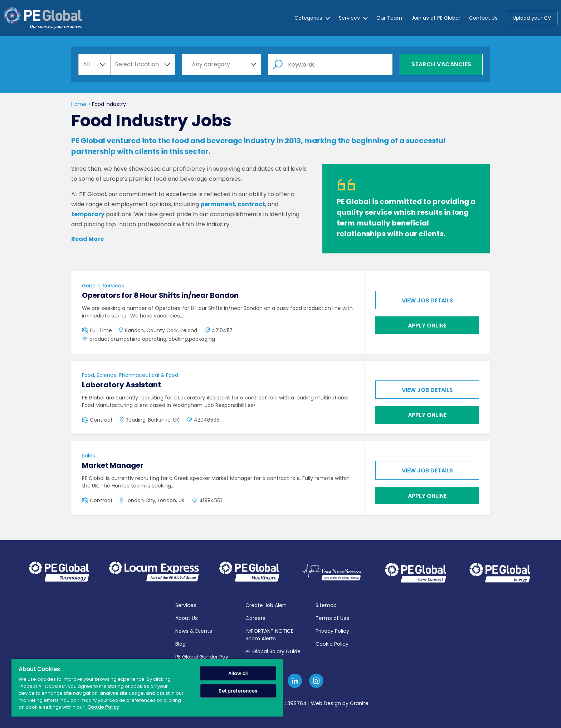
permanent (218, 204)
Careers (255, 617)
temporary (88, 214)
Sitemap (326, 605)
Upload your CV (532, 18)
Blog (181, 643)
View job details (427, 300)
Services (349, 18)
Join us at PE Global (436, 18)
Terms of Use (333, 617)
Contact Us (483, 18)
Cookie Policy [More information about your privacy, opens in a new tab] (103, 707)
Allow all (238, 673)
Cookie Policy (332, 643)
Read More (87, 239)
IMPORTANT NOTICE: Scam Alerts (270, 634)
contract (251, 204)
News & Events (194, 630)
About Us (187, 617)
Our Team (389, 18)
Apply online (427, 326)
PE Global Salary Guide (273, 651)
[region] (147, 688)
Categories (308, 18)
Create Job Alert (266, 605)
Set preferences (238, 691)
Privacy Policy (332, 630)
